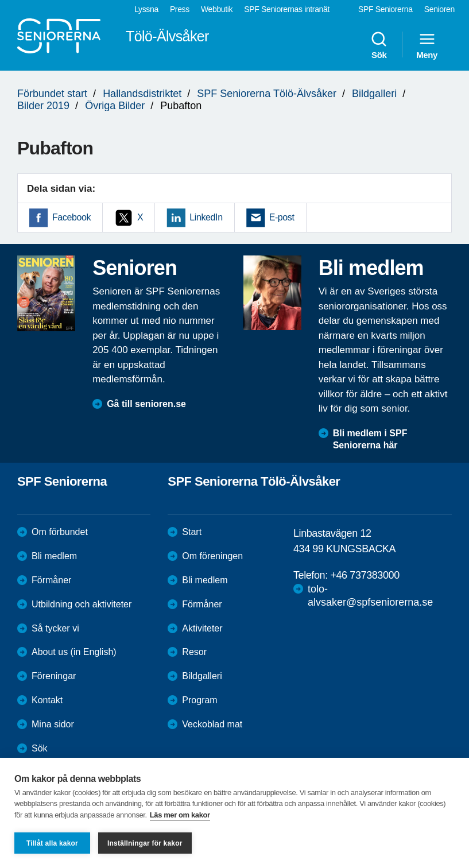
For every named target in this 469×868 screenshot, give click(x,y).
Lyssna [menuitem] (146, 9)
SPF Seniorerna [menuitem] (385, 9)
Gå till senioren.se (146, 404)
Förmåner (51, 580)
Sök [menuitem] (379, 45)
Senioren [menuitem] (439, 9)
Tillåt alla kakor (52, 843)
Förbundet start (52, 94)
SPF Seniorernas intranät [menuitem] (287, 9)
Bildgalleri (374, 94)
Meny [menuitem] (427, 45)
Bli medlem (54, 556)
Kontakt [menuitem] (47, 700)
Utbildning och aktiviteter (82, 604)
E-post (282, 217)
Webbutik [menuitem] (217, 9)
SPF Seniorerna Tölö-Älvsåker (267, 94)
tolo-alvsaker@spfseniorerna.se (370, 596)
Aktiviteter (202, 628)
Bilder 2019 (43, 106)
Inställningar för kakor (145, 843)
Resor (194, 652)
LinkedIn (206, 217)
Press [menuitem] (180, 9)
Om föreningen (212, 556)
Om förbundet (60, 532)
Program (199, 700)
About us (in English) (74, 652)
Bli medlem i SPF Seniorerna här (370, 439)
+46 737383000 (365, 575)
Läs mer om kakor (180, 815)
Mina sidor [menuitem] (53, 724)
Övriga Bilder (115, 106)
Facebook (71, 217)
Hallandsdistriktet (142, 94)
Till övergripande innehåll (0, 0)
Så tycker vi (55, 628)
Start (192, 532)
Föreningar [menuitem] (54, 676)
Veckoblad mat (212, 724)
